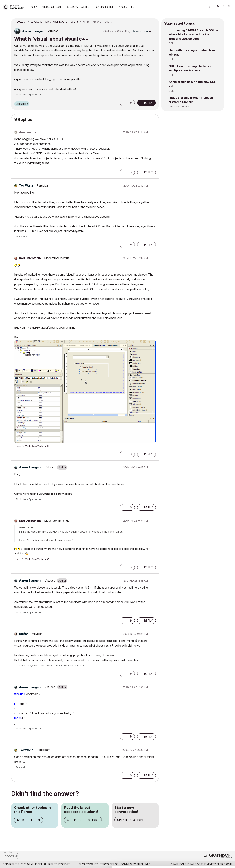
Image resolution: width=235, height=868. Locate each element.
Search (198, 7)
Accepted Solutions (83, 820)
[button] (123, 103)
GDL (171, 43)
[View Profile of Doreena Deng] (140, 31)
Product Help (127, 7)
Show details (139, 863)
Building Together (79, 7)
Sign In (223, 6)
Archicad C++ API (179, 107)
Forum (34, 7)
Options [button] (154, 22)
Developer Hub (105, 7)
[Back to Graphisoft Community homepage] (14, 7)
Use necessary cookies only (215, 847)
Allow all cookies (215, 828)
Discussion (22, 104)
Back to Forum (28, 820)
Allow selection (215, 836)
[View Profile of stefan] (24, 634)
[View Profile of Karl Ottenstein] (30, 258)
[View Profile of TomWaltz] (26, 185)
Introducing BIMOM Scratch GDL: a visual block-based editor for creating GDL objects (193, 34)
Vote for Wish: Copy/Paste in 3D (33, 446)
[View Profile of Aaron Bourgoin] (33, 31)
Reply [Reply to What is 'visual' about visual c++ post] (148, 103)
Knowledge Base (52, 7)
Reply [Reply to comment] (148, 172)
